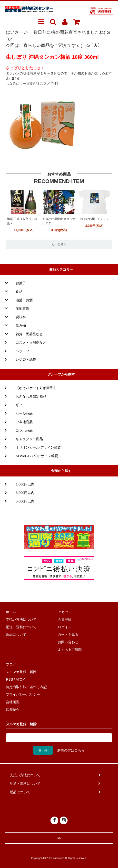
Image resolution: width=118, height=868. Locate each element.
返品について (16, 634)
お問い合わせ (68, 642)
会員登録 (65, 619)
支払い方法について (21, 619)
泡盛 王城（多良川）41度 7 (22, 221)
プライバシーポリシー (23, 694)
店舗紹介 (13, 709)
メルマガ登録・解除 (21, 672)
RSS (9, 679)
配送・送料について (21, 627)
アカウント (66, 612)
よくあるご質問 (70, 650)
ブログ (11, 664)
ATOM (20, 679)
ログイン (65, 627)
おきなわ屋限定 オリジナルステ (59, 221)
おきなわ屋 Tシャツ (94, 219)
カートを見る (68, 634)
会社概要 (13, 702)
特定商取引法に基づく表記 (26, 687)
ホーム (11, 612)
